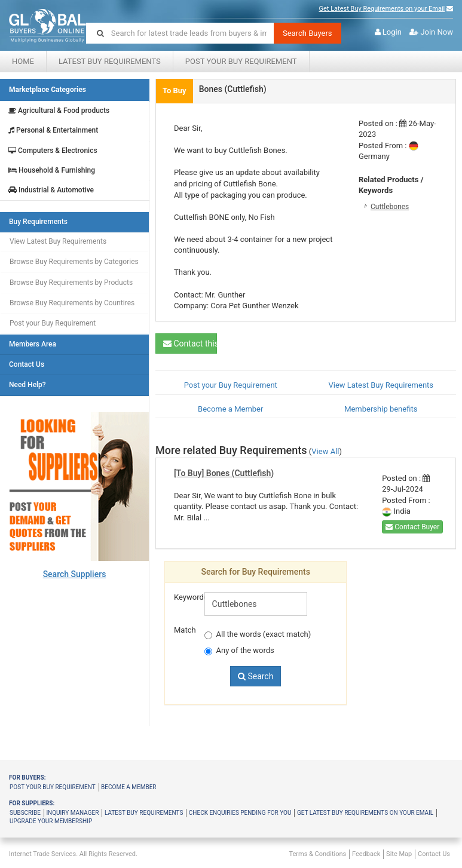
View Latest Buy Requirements (58, 241)
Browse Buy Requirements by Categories (74, 262)
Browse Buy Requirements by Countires (72, 303)
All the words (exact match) (258, 634)
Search (256, 676)
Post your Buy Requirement (241, 61)
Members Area (33, 344)
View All (325, 451)
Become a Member (230, 409)
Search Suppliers (75, 574)
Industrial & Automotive (51, 190)
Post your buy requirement (53, 787)
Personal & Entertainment (53, 131)
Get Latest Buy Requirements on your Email (382, 9)
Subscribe (25, 813)
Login (392, 32)
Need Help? (27, 385)
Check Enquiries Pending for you (240, 813)
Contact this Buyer (190, 343)
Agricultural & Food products (59, 111)
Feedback (366, 854)
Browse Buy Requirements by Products (71, 283)
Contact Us (27, 365)
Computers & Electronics (53, 151)
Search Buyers (308, 33)
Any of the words (239, 651)
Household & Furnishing (52, 171)
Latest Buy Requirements (110, 61)
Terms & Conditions (317, 854)
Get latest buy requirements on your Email (365, 813)
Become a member (128, 787)
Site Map (399, 854)
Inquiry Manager (72, 813)
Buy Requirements (38, 222)
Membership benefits (381, 409)
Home (23, 61)
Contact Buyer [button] (412, 527)
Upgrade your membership (51, 821)
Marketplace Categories (48, 90)
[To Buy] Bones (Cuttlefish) (224, 473)
